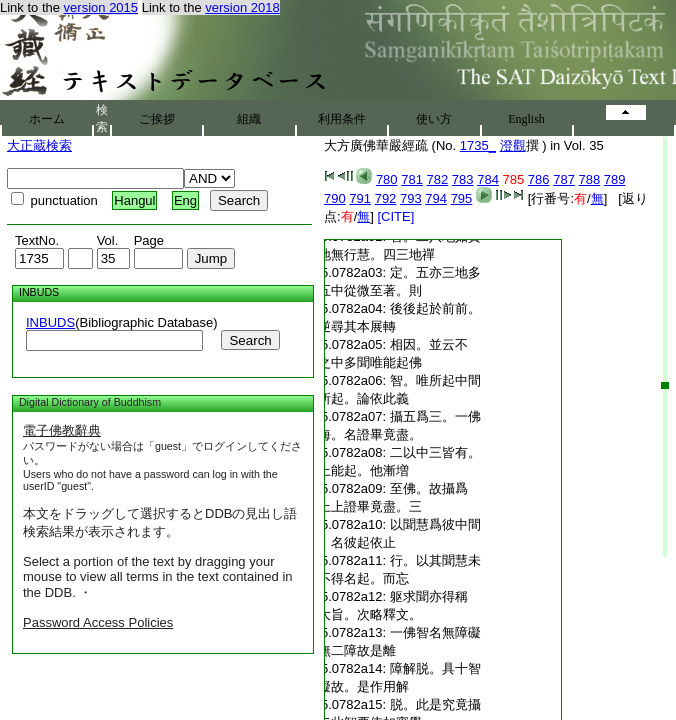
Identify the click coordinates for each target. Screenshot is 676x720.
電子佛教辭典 (62, 430)
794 (436, 198)
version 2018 (242, 7)
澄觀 (513, 145)
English (526, 119)
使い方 (434, 119)
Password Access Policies (98, 622)
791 (360, 198)
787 (564, 179)
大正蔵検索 (39, 145)
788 (590, 179)
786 (539, 179)
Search (250, 340)
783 (463, 179)
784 (488, 179)
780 (387, 179)
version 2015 (101, 7)
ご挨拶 (157, 119)
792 (386, 198)
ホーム (47, 119)
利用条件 (342, 119)
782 (438, 179)
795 (462, 198)
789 (615, 179)
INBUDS (50, 322)
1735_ (478, 145)
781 (412, 179)
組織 (249, 119)
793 (411, 198)
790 (335, 198)
